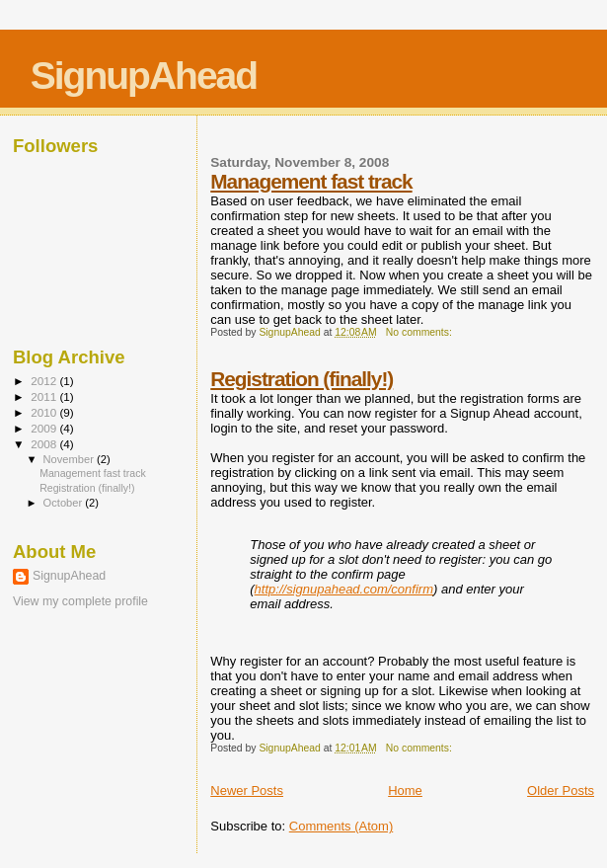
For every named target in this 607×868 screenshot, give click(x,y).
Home (405, 790)
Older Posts (561, 790)
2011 (45, 396)
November (70, 459)
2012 (45, 381)
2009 (45, 428)
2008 (45, 444)
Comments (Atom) (341, 826)
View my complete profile (80, 601)
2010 (45, 412)
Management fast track (311, 181)
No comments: (420, 332)
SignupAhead (144, 76)
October (65, 503)
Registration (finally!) (302, 379)
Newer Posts (247, 790)
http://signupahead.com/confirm (344, 589)
